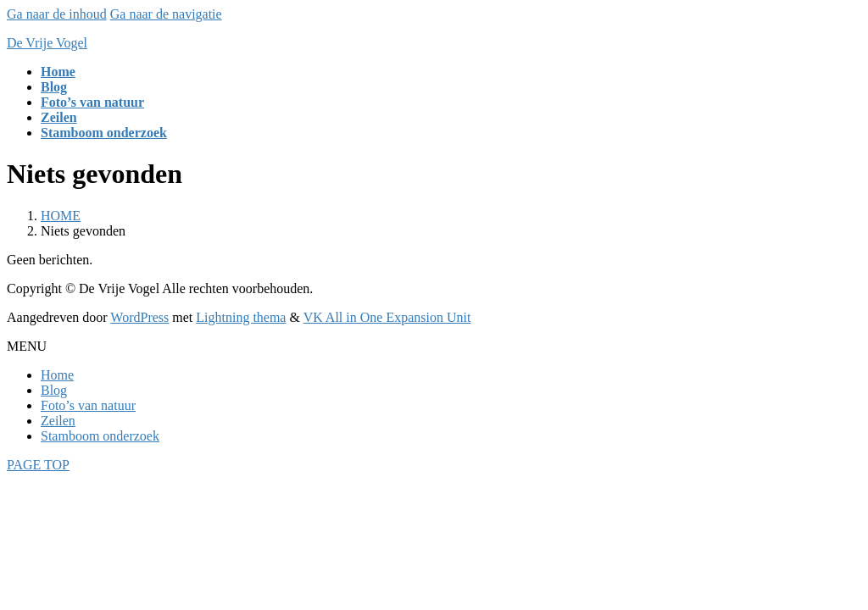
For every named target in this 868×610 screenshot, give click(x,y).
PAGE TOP (38, 465)
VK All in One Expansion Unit (387, 317)
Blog (54, 390)
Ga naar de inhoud (57, 14)
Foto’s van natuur (88, 405)
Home (57, 375)
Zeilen (58, 421)
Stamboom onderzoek (100, 436)
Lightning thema (241, 317)
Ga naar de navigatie (166, 14)
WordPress (139, 317)
